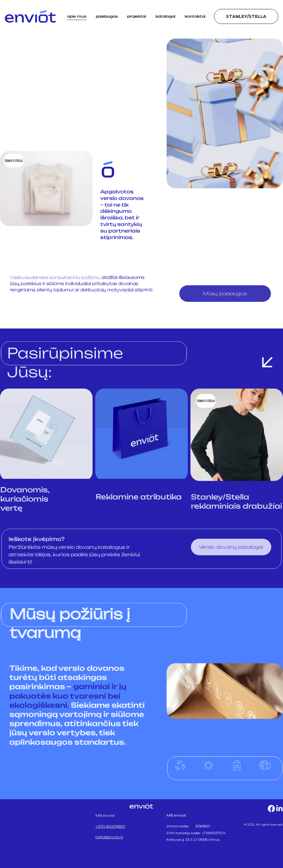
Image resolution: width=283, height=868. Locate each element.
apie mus (77, 16)
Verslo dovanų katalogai (231, 547)
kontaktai (195, 16)
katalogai (165, 16)
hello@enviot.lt (110, 836)
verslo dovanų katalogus (91, 548)
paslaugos (107, 16)
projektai (137, 16)
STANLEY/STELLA (246, 16)
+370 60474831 (111, 826)
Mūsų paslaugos (225, 294)
